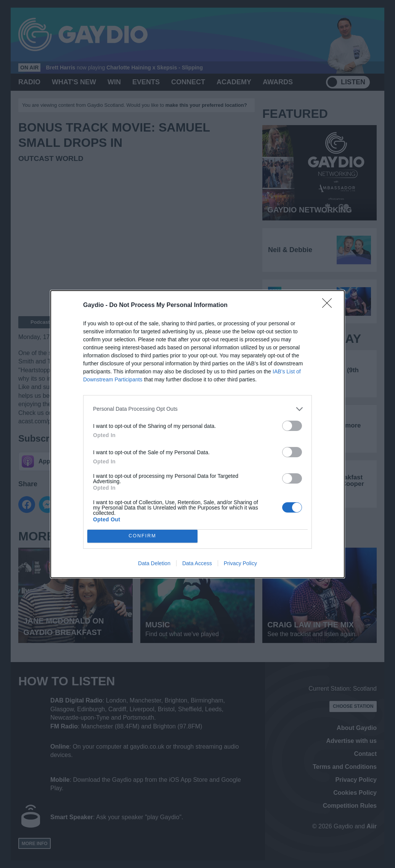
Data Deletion (154, 563)
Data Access (197, 563)
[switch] (292, 426)
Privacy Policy (240, 563)
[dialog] (197, 434)
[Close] (329, 305)
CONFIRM (142, 536)
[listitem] (197, 409)
